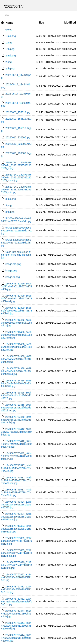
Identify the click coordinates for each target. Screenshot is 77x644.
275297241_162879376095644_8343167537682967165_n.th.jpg (16, 190)
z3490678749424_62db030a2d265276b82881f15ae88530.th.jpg (16, 529)
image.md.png (13, 264)
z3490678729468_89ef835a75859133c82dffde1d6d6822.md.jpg (16, 408)
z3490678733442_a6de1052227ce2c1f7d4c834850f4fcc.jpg (16, 432)
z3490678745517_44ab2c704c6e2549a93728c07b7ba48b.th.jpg (16, 492)
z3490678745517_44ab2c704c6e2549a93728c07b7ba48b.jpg (16, 468)
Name (10, 23)
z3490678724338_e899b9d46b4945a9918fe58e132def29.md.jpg (16, 371)
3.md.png (11, 199)
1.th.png (10, 49)
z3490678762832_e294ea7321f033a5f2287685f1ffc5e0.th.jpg (16, 601)
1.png (9, 43)
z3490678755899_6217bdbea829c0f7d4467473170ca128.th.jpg (16, 565)
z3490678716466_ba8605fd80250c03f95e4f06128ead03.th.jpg (16, 347)
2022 (9, 6)
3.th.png (10, 212)
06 (16, 6)
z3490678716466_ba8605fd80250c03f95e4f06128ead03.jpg (16, 323)
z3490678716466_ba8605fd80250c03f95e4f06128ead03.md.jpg (16, 335)
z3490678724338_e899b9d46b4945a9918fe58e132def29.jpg (16, 359)
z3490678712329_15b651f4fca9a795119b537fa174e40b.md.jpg (16, 298)
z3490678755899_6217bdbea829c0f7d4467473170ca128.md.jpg (16, 553)
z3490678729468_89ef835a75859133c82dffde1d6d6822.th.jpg (16, 420)
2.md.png (11, 56)
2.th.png (10, 69)
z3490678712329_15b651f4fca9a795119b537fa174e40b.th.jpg (16, 311)
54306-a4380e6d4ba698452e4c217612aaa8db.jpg (16, 220)
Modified (70, 23)
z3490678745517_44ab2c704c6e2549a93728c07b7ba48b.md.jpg (16, 480)
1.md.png (11, 36)
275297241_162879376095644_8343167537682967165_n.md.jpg (16, 177)
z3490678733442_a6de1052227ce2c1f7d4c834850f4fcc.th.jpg (16, 456)
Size (41, 23)
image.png (11, 271)
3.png (9, 205)
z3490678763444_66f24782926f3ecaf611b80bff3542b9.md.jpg (16, 626)
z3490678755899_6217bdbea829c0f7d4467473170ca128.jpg (16, 541)
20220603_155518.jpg (18, 112)
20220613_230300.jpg (18, 137)
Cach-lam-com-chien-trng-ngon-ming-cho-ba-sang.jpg (16, 255)
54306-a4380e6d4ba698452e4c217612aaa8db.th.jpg (16, 243)
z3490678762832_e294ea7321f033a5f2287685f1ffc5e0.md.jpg (16, 589)
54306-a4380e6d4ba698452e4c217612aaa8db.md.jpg (16, 230)
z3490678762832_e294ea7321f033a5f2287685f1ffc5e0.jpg (16, 577)
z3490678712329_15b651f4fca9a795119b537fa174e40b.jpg (16, 286)
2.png (9, 62)
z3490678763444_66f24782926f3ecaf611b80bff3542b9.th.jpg (16, 638)
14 (20, 6)
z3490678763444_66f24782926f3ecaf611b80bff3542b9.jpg (16, 614)
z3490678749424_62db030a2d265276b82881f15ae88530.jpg (16, 505)
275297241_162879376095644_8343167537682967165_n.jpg (16, 165)
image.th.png (13, 277)
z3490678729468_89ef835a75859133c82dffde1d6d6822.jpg (16, 395)
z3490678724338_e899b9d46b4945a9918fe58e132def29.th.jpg (16, 383)
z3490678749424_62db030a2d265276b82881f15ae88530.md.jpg (16, 517)
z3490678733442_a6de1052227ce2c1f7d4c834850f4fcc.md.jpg (16, 444)
